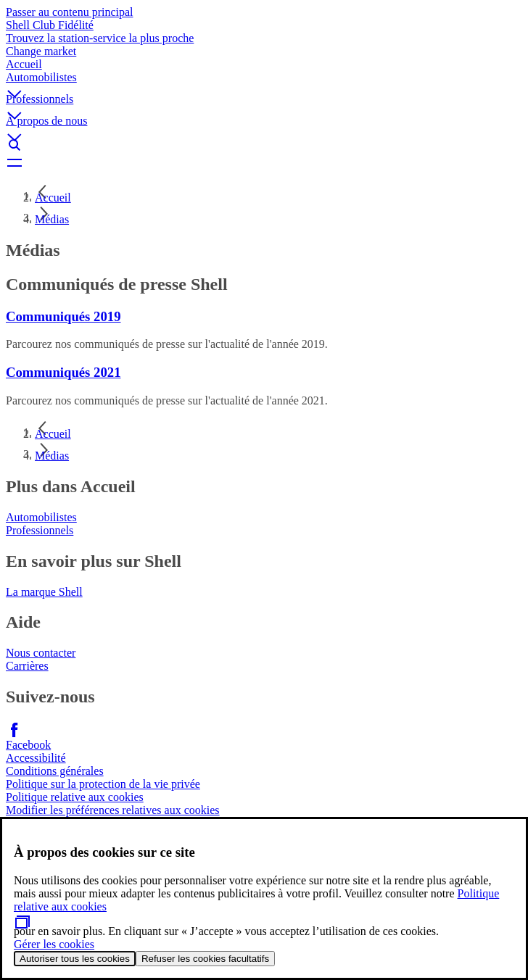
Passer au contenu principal (70, 12)
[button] (264, 82)
